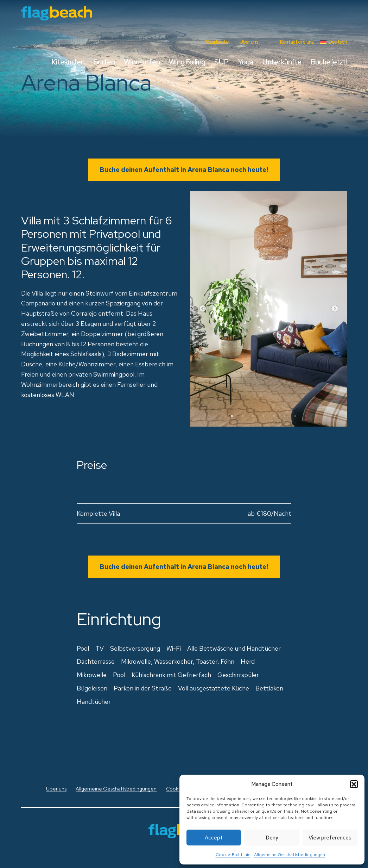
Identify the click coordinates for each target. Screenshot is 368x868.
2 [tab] (242, 416)
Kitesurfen (68, 62)
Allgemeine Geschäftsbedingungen (290, 855)
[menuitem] (334, 42)
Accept (214, 838)
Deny (272, 838)
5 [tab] (274, 416)
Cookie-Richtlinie (233, 855)
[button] (354, 784)
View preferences (330, 838)
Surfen (104, 62)
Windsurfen (142, 62)
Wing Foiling (187, 62)
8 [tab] (306, 416)
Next (335, 309)
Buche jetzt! (329, 62)
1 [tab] (232, 416)
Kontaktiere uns (297, 42)
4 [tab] (264, 416)
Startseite (217, 42)
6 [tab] (285, 416)
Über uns (249, 42)
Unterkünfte (282, 62)
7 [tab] (295, 416)
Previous (203, 309)
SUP (221, 62)
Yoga (245, 62)
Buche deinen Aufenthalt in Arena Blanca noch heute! (184, 170)
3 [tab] (253, 416)
